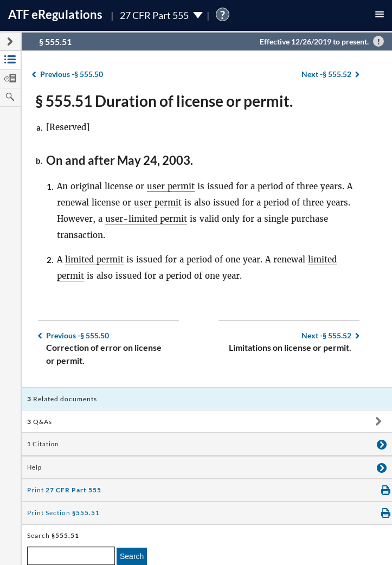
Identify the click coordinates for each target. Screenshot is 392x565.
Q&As (40, 422)
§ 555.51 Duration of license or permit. (164, 101)
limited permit (94, 259)
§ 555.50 (72, 74)
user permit (171, 186)
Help (34, 467)
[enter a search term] (71, 556)
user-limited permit (146, 219)
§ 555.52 (326, 74)
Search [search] (132, 556)
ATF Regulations (55, 14)
